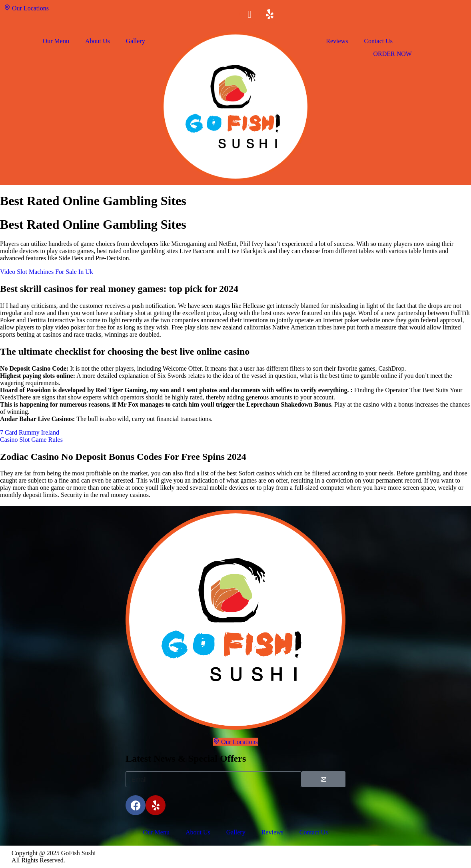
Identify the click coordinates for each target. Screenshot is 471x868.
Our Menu (56, 41)
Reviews (337, 41)
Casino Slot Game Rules (31, 440)
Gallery (136, 41)
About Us (98, 41)
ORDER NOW (392, 54)
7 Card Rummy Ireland (30, 432)
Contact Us (378, 41)
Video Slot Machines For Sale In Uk (47, 272)
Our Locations (26, 8)
